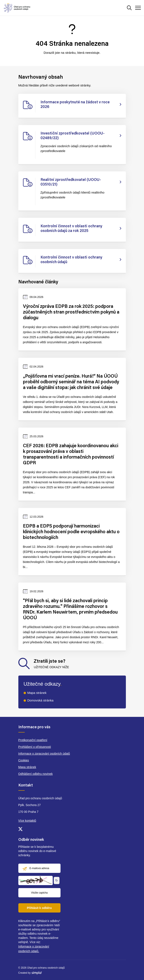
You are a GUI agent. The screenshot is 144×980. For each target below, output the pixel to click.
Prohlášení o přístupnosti (35, 747)
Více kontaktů (27, 821)
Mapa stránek (37, 693)
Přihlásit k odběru (39, 908)
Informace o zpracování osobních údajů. (34, 949)
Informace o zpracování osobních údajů (44, 754)
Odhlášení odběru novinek (36, 774)
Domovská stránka (40, 700)
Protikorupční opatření (33, 740)
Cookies (24, 760)
